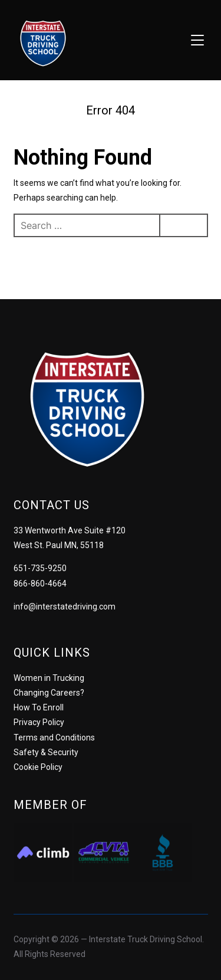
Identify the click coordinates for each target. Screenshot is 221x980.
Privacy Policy (39, 722)
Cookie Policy (38, 767)
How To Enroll (39, 707)
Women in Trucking (49, 678)
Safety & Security (46, 752)
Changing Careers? (49, 693)
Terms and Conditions (54, 738)
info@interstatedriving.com (65, 607)
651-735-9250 (40, 568)
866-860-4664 (40, 584)
